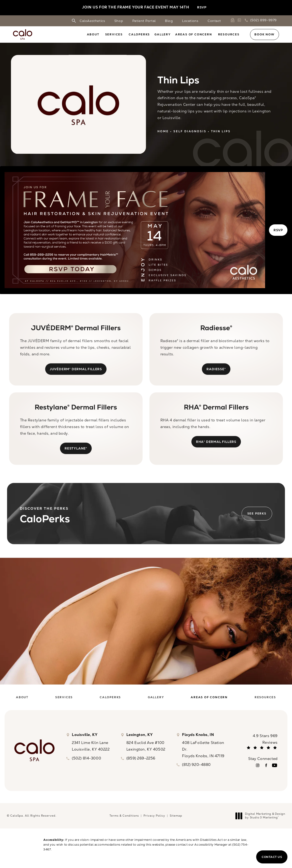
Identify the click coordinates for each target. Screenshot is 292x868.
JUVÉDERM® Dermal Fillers (76, 377)
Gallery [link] (163, 35)
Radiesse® (216, 377)
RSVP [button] (202, 7)
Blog (169, 21)
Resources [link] (229, 35)
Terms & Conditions (124, 818)
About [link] (93, 35)
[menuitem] (94, 35)
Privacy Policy (154, 818)
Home (163, 131)
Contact (214, 21)
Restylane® (76, 456)
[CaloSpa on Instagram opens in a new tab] (258, 768)
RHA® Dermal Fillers (216, 450)
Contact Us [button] (272, 857)
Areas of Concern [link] (194, 35)
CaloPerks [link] (139, 35)
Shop (119, 21)
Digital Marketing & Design (262, 818)
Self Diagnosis (190, 131)
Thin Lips (221, 131)
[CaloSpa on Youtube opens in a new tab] (275, 768)
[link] (233, 20)
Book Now (264, 34)
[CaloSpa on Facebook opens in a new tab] (266, 768)
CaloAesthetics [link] (92, 21)
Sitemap (176, 818)
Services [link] (114, 35)
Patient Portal (144, 21)
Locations (190, 21)
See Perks (257, 521)
